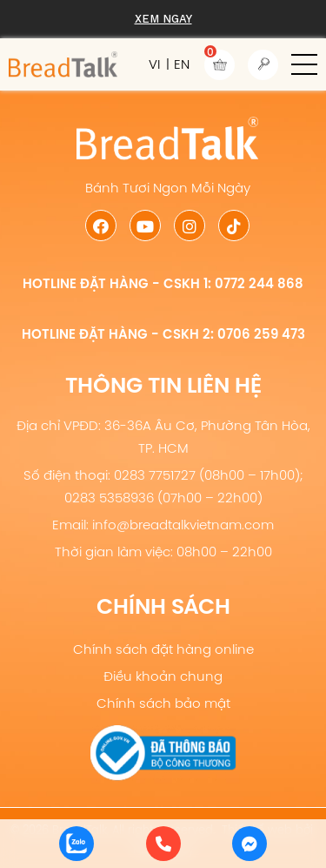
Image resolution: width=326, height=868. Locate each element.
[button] (304, 64)
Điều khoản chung (163, 676)
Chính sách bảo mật (163, 703)
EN (182, 64)
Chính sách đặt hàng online (163, 649)
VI (154, 64)
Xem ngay (163, 19)
